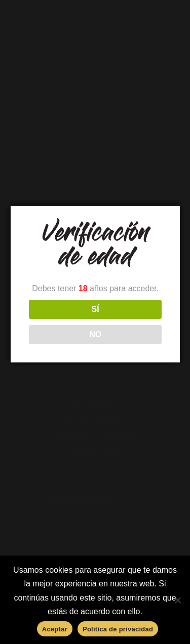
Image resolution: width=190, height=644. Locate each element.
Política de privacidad (118, 629)
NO (95, 334)
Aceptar (55, 629)
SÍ (95, 309)
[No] (177, 600)
